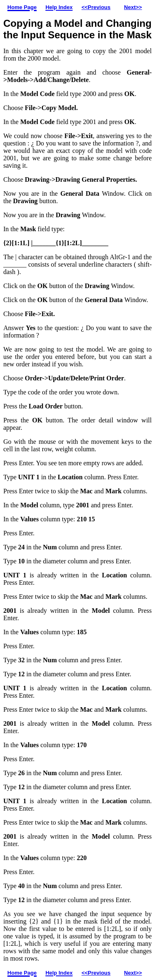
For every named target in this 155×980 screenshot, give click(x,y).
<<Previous (96, 7)
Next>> (133, 7)
